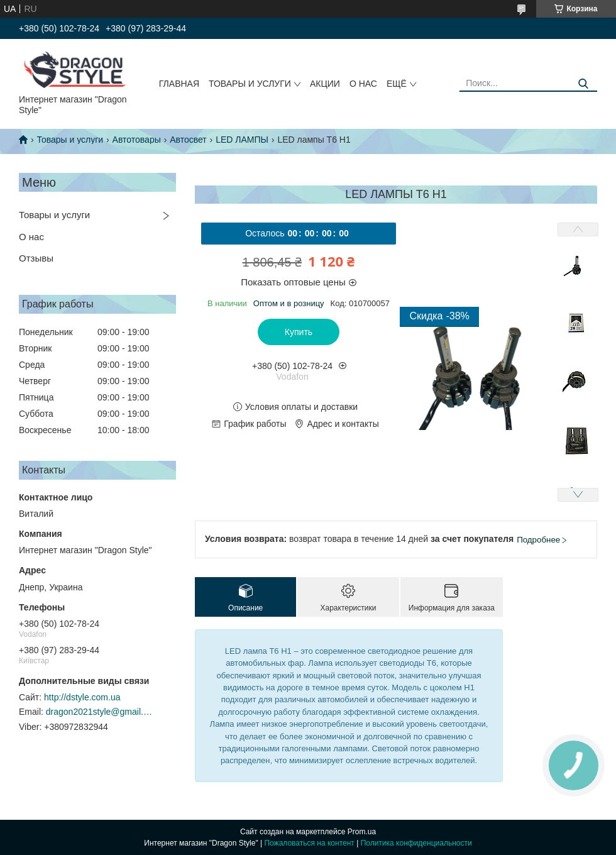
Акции (325, 84)
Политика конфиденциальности (416, 843)
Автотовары (137, 140)
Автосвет (188, 140)
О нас (363, 84)
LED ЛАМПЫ (242, 140)
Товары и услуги (250, 84)
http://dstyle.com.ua (82, 697)
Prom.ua (362, 832)
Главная (179, 84)
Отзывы (36, 258)
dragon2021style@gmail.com (99, 712)
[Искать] (583, 84)
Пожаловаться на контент (309, 843)
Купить (299, 332)
